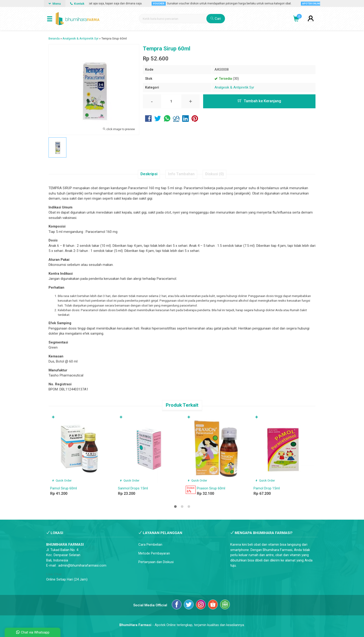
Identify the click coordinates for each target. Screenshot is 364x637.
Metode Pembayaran (154, 553)
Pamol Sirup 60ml (63, 488)
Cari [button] (216, 19)
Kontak (77, 3)
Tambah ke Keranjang (259, 101)
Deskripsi (149, 174)
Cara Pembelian (150, 545)
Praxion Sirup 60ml (211, 488)
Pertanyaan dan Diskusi (156, 562)
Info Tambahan (181, 174)
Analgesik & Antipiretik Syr (234, 87)
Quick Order (62, 480)
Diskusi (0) (214, 174)
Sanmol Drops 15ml (133, 488)
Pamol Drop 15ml (267, 488)
